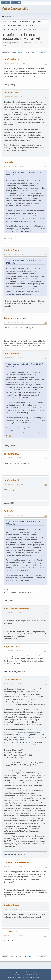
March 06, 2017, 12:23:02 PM (14, 322)
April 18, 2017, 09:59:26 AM (13, 909)
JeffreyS (8, 511)
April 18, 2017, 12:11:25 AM (13, 684)
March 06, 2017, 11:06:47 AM (14, 254)
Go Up (5, 956)
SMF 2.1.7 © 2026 (19, 975)
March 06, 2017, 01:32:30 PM (14, 613)
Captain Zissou (12, 250)
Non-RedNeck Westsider (17, 609)
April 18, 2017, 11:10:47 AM (13, 936)
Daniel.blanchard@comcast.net (28, 735)
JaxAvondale (11, 931)
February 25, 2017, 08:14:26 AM (14, 64)
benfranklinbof (11, 59)
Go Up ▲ (34, 972)
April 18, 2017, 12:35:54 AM (13, 867)
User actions (42, 52)
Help (16, 972)
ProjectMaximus (12, 646)
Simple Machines (32, 975)
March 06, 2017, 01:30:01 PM (14, 515)
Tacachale (9, 318)
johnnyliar (9, 162)
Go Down (6, 52)
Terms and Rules (24, 972)
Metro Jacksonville (15, 8)
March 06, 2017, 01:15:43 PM (14, 458)
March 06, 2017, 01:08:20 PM (14, 358)
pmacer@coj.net (33, 737)
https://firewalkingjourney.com (15, 672)
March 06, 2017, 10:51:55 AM (14, 97)
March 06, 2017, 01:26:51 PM (14, 484)
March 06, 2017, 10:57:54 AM (14, 166)
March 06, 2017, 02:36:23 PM (14, 651)
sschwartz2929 (12, 93)
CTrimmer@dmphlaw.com (15, 742)
